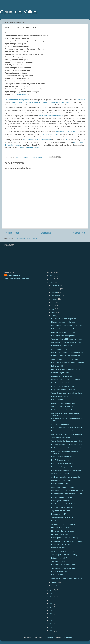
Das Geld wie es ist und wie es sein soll (66, 428)
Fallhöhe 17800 (57, 575)
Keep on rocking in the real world (64, 332)
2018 (52, 607)
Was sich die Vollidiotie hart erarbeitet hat (67, 578)
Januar (55, 586)
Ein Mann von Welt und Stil (62, 376)
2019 (52, 604)
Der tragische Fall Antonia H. (62, 463)
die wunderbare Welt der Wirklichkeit (37, 140)
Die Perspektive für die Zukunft (63, 457)
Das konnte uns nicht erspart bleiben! (66, 319)
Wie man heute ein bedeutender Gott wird (67, 352)
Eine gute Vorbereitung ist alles (63, 322)
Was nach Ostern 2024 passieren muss (66, 339)
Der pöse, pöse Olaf (59, 571)
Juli (53, 302)
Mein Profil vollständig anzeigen (17, 279)
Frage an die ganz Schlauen (62, 528)
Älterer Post (79, 233)
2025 (52, 279)
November (56, 289)
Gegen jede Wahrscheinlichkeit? (64, 390)
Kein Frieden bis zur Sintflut (62, 480)
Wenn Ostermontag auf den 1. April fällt (66, 342)
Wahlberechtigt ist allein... (61, 373)
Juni (54, 306)
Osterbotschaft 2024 (59, 349)
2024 (52, 282)
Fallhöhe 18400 (57, 366)
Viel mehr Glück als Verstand (62, 407)
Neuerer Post (12, 233)
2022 (52, 593)
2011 (52, 631)
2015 (52, 617)
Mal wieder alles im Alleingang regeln (66, 369)
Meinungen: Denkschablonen (63, 531)
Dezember (56, 285)
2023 (52, 590)
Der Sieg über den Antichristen (63, 565)
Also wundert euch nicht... (61, 438)
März (54, 316)
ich (66, 140)
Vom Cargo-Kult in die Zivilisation (64, 504)
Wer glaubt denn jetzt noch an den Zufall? (67, 434)
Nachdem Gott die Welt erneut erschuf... (67, 541)
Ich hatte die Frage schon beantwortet (66, 467)
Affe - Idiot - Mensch (50, 134)
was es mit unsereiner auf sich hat (25, 102)
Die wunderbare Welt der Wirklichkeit (66, 356)
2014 (52, 620)
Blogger (69, 638)
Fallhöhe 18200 (57, 400)
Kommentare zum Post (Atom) (26, 238)
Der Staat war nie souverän (62, 497)
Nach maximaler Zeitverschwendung (65, 410)
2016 (52, 614)
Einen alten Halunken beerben (63, 403)
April (54, 312)
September (56, 295)
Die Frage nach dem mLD (61, 396)
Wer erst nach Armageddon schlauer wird (67, 326)
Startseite (46, 233)
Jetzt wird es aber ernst (60, 424)
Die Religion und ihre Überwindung (65, 538)
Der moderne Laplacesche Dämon (65, 431)
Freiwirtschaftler (14, 275)
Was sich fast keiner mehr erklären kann (67, 393)
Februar (55, 582)
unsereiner (81, 100)
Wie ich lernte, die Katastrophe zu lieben (67, 441)
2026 (52, 276)
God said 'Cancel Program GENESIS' (66, 380)
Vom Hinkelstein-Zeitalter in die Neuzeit (66, 383)
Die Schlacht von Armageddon (17, 100)
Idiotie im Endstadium (60, 534)
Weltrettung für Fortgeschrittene (64, 524)
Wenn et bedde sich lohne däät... (64, 568)
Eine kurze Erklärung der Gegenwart (65, 521)
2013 (52, 624)
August (55, 299)
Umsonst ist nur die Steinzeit (62, 507)
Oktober (55, 292)
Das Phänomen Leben (60, 460)
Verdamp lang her (58, 561)
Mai (53, 309)
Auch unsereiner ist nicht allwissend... (66, 477)
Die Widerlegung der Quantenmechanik (54, 102)
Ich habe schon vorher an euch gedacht (67, 494)
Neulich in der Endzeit (60, 484)
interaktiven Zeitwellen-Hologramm (51, 116)
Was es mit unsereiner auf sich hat (65, 359)
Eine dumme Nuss (58, 548)
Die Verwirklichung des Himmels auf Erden (68, 444)
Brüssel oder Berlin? (59, 558)
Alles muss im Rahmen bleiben (63, 487)
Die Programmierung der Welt (63, 386)
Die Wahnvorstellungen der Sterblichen (66, 470)
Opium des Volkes (19, 12)
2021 (52, 597)
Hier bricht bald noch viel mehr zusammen (67, 363)
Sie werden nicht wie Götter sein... (64, 551)
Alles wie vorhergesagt (60, 474)
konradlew (51, 638)
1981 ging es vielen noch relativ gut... (66, 555)
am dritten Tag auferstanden (67, 132)
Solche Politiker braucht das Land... (65, 329)
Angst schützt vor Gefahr (61, 511)
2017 (52, 610)
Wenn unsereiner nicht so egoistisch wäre (67, 490)
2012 (52, 627)
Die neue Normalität (59, 514)
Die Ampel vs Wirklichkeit (61, 544)
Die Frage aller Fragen (60, 501)
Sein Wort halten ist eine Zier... (63, 517)
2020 (52, 600)
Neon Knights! (22, 94)
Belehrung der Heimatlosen (62, 346)
